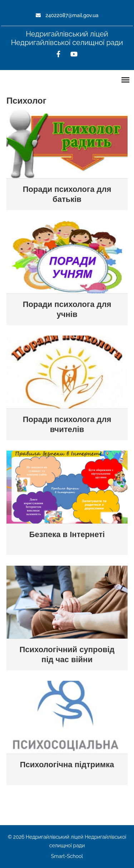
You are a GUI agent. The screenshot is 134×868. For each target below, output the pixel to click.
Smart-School (67, 856)
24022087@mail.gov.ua (67, 15)
